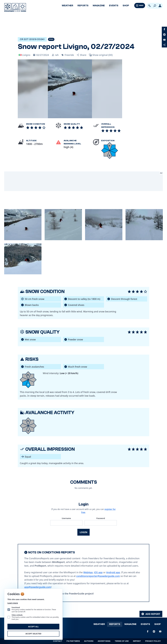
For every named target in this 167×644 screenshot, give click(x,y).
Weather (68, 6)
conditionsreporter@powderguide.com (98, 576)
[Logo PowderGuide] (15, 7)
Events (114, 6)
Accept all (33, 627)
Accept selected (33, 634)
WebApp (88, 572)
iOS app (98, 572)
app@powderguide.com (38, 587)
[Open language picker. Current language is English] (150, 6)
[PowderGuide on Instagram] (164, 35)
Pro (51, 39)
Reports (83, 6)
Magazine (99, 6)
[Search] (155, 6)
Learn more (13, 603)
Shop (126, 6)
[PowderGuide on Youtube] (164, 40)
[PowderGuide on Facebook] (164, 29)
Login (84, 532)
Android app (113, 572)
